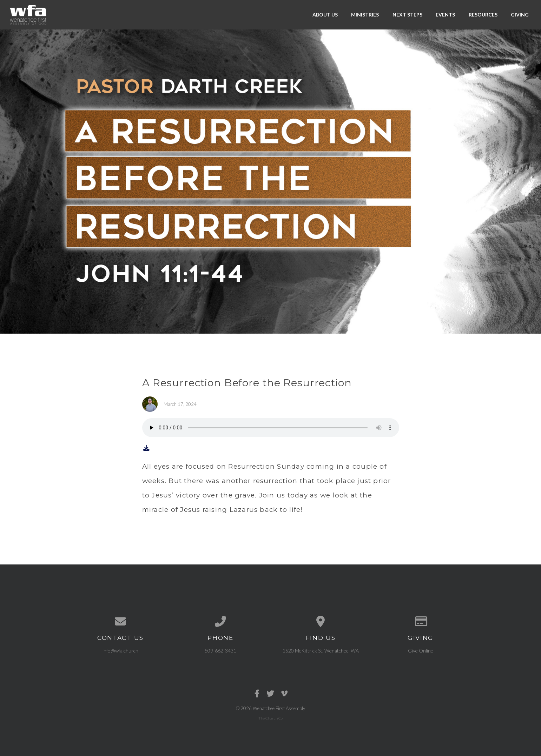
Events (445, 15)
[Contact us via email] (121, 622)
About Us (325, 15)
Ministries (365, 15)
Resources (483, 15)
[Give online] (421, 622)
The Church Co (270, 718)
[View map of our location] (321, 622)
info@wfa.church (120, 651)
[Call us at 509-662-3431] (221, 622)
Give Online (421, 651)
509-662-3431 (220, 651)
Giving (520, 15)
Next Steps (407, 15)
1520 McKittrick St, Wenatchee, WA (321, 651)
